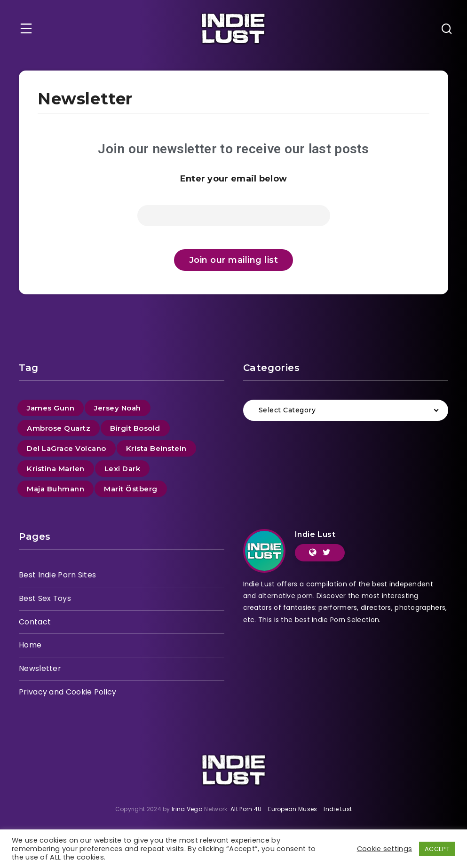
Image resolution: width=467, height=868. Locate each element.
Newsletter (40, 668)
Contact (35, 622)
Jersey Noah (118, 408)
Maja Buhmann (55, 489)
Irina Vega (187, 809)
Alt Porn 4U (246, 809)
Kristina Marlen (56, 469)
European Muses (293, 809)
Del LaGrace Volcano (67, 448)
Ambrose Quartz (59, 428)
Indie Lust (315, 534)
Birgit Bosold (135, 428)
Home (30, 645)
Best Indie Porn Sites (57, 575)
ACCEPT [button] (437, 849)
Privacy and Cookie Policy (68, 692)
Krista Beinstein (156, 448)
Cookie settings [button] (385, 849)
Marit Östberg (131, 489)
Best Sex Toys (45, 598)
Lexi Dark (123, 469)
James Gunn (51, 408)
